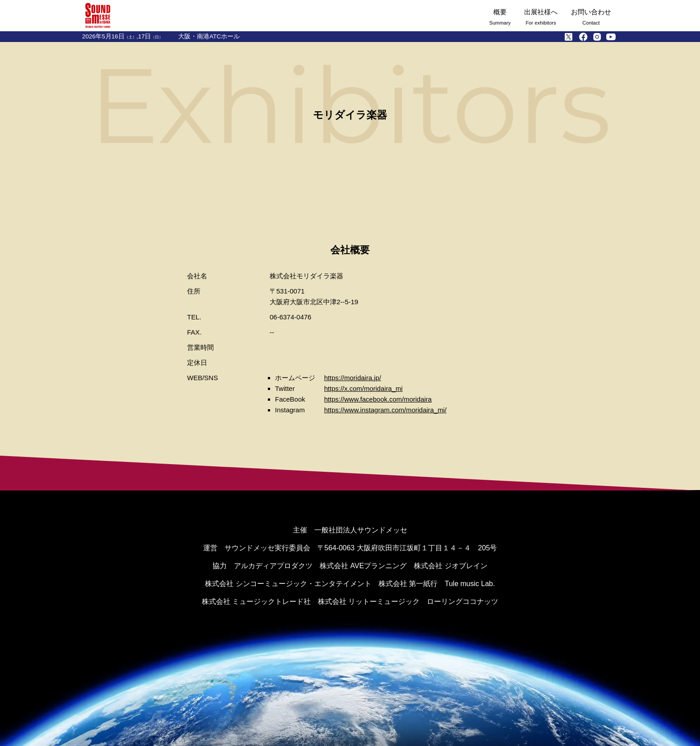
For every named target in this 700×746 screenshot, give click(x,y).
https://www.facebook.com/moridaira (378, 399)
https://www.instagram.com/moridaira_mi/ (385, 410)
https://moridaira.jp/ (353, 378)
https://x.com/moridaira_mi (363, 388)
